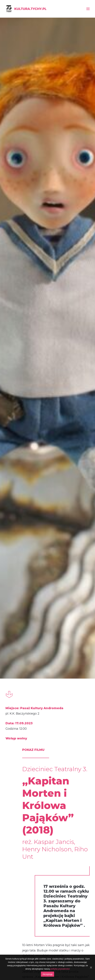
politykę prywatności (60, 969)
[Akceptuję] (91, 967)
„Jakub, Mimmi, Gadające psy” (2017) (48, 781)
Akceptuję (47, 974)
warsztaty (21, 716)
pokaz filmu (46, 718)
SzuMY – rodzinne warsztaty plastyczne (77, 781)
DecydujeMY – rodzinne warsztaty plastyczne (19, 781)
